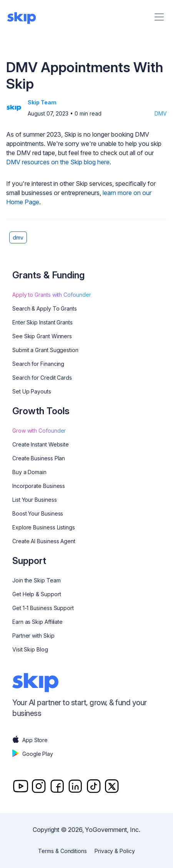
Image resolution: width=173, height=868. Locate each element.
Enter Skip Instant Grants (42, 322)
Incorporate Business (39, 486)
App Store (30, 740)
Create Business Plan (39, 458)
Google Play (33, 754)
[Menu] (159, 17)
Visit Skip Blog (30, 649)
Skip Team (42, 102)
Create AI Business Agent (44, 541)
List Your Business (35, 500)
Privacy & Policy (115, 851)
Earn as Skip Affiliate (37, 622)
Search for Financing (38, 364)
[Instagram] (39, 786)
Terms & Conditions (62, 851)
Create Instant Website (41, 444)
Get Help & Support (37, 594)
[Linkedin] (75, 786)
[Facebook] (57, 786)
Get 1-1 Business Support (43, 608)
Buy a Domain (29, 472)
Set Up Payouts (32, 391)
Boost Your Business (38, 513)
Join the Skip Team (37, 580)
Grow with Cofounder (39, 431)
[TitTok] (94, 786)
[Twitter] (112, 786)
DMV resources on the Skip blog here (58, 162)
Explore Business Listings (44, 527)
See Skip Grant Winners (42, 336)
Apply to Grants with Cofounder (52, 295)
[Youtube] (21, 786)
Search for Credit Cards (42, 378)
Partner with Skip (33, 636)
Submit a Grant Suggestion (45, 350)
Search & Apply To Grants (45, 308)
